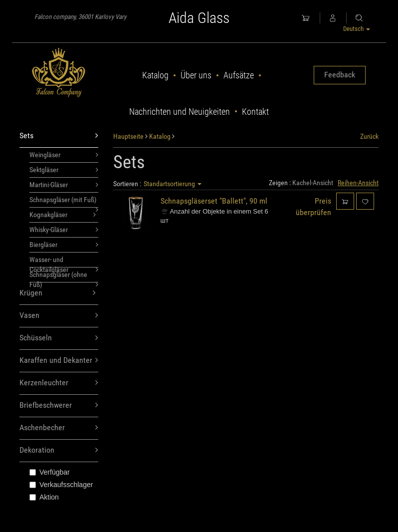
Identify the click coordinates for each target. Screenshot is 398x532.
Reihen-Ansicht (358, 183)
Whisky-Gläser (64, 230)
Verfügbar (50, 472)
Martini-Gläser (64, 185)
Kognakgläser (63, 215)
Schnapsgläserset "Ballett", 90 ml (214, 201)
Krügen (58, 293)
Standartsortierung (173, 184)
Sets (59, 136)
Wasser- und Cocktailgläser (64, 262)
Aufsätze (239, 75)
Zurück (369, 136)
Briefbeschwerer (59, 405)
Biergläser (64, 245)
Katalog (155, 75)
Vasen (59, 316)
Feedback (340, 75)
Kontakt (255, 112)
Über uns (196, 75)
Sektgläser (64, 170)
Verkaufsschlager (61, 485)
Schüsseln (59, 338)
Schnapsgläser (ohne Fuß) (64, 276)
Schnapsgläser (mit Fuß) (64, 202)
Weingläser (64, 155)
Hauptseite (128, 136)
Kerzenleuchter (59, 383)
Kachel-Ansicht (313, 183)
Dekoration (59, 450)
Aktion (44, 497)
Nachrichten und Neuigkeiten (180, 112)
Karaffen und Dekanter (59, 361)
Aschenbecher (59, 428)
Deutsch (357, 29)
